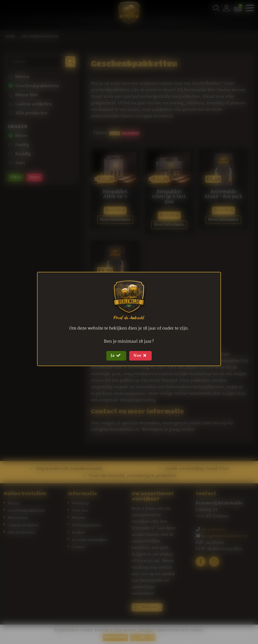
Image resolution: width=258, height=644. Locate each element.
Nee (143, 356)
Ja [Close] (114, 356)
